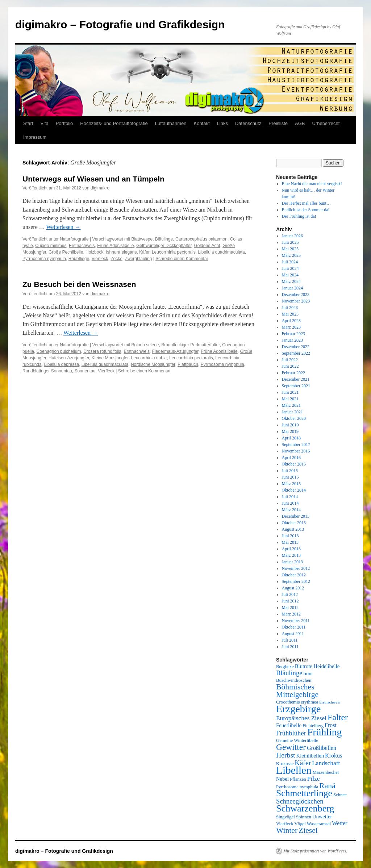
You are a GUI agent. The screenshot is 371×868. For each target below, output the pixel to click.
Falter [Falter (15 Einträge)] (338, 717)
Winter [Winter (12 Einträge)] (287, 830)
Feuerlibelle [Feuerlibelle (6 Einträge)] (289, 725)
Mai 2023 (290, 314)
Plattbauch (188, 364)
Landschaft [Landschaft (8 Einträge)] (326, 763)
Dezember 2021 (296, 379)
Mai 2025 (290, 249)
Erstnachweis (82, 246)
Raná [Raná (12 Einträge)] (327, 786)
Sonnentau (85, 371)
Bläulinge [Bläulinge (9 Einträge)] (289, 673)
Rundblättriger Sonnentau (47, 371)
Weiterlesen (63, 227)
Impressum (35, 137)
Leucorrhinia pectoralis (174, 252)
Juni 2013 (290, 536)
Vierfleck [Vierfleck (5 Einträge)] (285, 824)
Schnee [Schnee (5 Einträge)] (340, 795)
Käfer (144, 252)
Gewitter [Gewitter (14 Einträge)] (291, 747)
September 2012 (296, 581)
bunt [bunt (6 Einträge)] (308, 673)
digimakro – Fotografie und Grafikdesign (120, 24)
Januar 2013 (292, 562)
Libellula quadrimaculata (221, 252)
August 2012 (293, 588)
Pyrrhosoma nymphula (44, 259)
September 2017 (296, 445)
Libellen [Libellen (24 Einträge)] (294, 770)
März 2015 (291, 484)
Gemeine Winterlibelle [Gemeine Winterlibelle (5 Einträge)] (297, 740)
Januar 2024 (292, 288)
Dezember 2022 (296, 347)
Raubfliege (79, 259)
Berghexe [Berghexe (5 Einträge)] (285, 667)
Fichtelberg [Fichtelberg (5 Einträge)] (313, 726)
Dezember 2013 (296, 516)
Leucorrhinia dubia (149, 358)
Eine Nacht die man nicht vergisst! (312, 184)
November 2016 (296, 451)
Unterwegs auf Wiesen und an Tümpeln (93, 179)
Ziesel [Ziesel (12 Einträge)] (308, 830)
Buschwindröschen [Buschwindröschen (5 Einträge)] (294, 680)
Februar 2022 (293, 373)
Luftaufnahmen (171, 123)
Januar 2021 (292, 412)
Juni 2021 (290, 392)
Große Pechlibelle (66, 252)
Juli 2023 (290, 308)
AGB (300, 123)
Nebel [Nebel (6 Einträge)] (282, 779)
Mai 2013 (290, 542)
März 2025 (291, 255)
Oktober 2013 (294, 523)
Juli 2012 (290, 594)
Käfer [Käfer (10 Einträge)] (303, 763)
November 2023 (296, 301)
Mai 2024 (290, 275)
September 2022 (296, 353)
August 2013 (293, 529)
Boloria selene (145, 345)
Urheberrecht (326, 123)
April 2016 (291, 458)
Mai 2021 (290, 399)
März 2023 (291, 327)
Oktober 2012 (294, 575)
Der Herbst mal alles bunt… (306, 203)
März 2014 (291, 510)
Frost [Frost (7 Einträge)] (331, 725)
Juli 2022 (290, 360)
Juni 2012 (290, 601)
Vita (44, 123)
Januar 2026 (292, 236)
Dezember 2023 (296, 295)
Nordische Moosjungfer (153, 364)
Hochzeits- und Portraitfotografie (114, 123)
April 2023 (291, 321)
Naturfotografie (74, 239)
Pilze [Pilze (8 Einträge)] (314, 779)
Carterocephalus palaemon (201, 239)
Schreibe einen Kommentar (182, 259)
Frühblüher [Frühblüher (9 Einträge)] (291, 733)
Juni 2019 (290, 425)
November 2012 (296, 568)
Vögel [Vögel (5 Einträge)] (300, 824)
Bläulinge (164, 239)
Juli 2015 (290, 471)
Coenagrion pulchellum (59, 351)
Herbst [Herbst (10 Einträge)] (286, 755)
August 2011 (293, 634)
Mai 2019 (290, 431)
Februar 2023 (293, 334)
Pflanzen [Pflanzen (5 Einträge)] (298, 779)
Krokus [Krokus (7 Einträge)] (334, 756)
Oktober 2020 (294, 418)
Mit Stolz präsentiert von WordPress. (315, 851)
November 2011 (296, 621)
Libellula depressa (61, 364)
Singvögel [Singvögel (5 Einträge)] (285, 817)
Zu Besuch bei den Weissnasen (79, 284)
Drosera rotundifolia (102, 351)
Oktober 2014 (294, 490)
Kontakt (202, 123)
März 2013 (291, 555)
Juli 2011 (290, 640)
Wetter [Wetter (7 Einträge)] (339, 823)
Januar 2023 (292, 340)
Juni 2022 (290, 366)
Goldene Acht (207, 246)
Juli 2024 (290, 262)
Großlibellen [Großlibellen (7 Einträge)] (322, 748)
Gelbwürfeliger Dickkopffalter (164, 246)
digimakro (100, 188)
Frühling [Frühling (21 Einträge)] (325, 732)
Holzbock (94, 252)
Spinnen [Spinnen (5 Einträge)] (304, 817)
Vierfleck (100, 259)
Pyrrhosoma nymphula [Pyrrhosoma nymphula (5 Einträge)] (297, 787)
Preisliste (278, 123)
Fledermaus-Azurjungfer (175, 351)
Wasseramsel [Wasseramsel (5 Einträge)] (319, 824)
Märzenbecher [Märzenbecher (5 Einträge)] (326, 772)
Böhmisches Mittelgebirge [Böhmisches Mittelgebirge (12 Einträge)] (297, 691)
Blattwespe (142, 239)
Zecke (116, 259)
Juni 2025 (290, 242)
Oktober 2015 (294, 464)
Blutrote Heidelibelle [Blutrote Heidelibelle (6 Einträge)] (317, 666)
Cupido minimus (51, 246)
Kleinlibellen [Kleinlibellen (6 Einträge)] (310, 756)
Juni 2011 (290, 647)
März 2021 (291, 405)
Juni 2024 (290, 268)
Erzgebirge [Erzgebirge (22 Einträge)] (298, 709)
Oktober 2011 (294, 627)
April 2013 (291, 549)
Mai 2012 (290, 608)
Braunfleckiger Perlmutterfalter (190, 345)
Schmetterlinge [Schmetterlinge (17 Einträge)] (304, 793)
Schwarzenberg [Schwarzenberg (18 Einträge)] (305, 808)
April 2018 (291, 438)
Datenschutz (248, 123)
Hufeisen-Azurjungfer (69, 358)
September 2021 (296, 386)
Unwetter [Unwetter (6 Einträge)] (322, 817)
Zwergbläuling (139, 259)
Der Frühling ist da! (299, 216)
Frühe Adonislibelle (115, 246)
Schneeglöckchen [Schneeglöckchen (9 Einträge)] (300, 801)
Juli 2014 (290, 497)
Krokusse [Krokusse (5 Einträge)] (285, 764)
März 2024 (291, 281)
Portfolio (64, 123)
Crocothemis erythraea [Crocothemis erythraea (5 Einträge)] (297, 702)
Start (28, 123)
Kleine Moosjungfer (110, 358)
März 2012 (291, 614)
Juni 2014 (290, 503)
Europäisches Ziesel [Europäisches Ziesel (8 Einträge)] (301, 718)
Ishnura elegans (121, 252)
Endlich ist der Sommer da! (306, 210)
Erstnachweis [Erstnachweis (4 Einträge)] (330, 702)
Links (222, 123)
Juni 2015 (290, 477)
